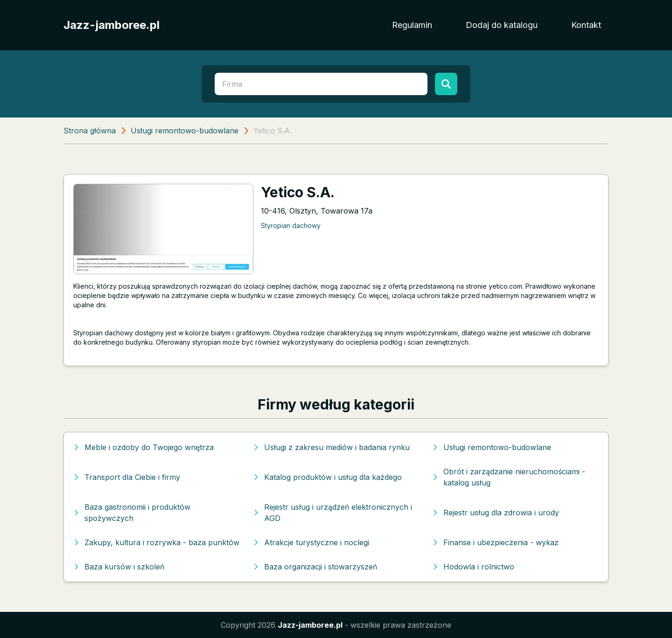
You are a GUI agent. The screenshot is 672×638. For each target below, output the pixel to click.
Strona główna (90, 131)
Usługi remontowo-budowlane (185, 131)
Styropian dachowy (291, 225)
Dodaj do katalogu (502, 25)
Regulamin (412, 25)
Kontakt (586, 25)
